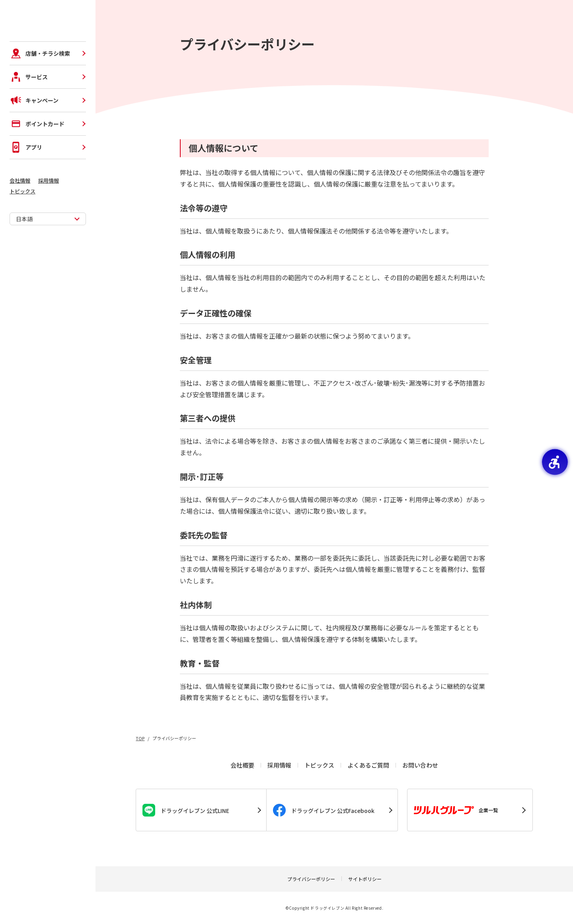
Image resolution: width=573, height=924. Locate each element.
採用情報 (49, 219)
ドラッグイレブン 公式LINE (186, 810)
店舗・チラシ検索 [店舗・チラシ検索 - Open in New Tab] (40, 92)
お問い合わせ (420, 765)
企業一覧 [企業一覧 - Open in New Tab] (456, 810)
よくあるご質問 (368, 765)
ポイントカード (37, 162)
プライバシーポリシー (311, 879)
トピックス (22, 229)
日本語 (24, 257)
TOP (140, 738)
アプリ (26, 185)
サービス (29, 115)
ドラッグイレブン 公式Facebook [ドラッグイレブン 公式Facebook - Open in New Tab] (324, 810)
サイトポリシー (365, 879)
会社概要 (242, 765)
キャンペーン (34, 138)
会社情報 (20, 219)
